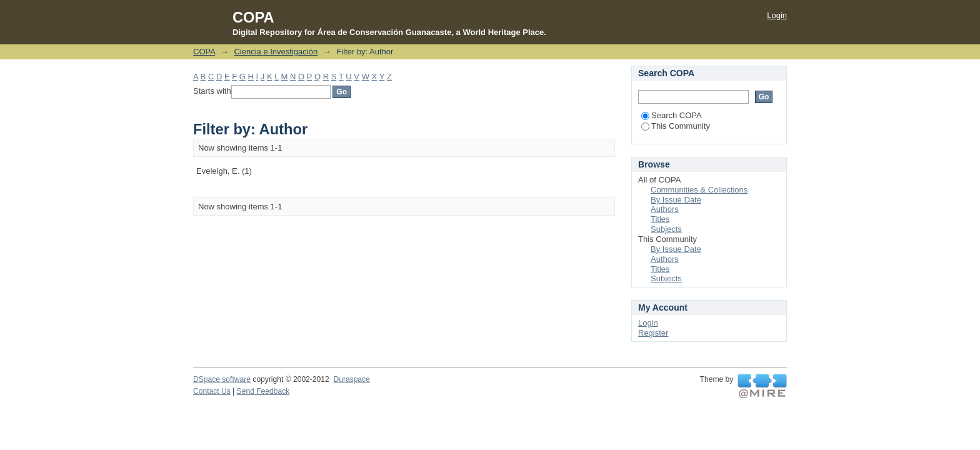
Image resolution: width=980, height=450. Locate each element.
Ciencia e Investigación (276, 52)
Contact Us (212, 391)
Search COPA (672, 115)
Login (777, 15)
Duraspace (351, 379)
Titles (660, 219)
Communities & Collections (699, 190)
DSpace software (222, 379)
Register (653, 333)
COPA (204, 52)
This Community (676, 126)
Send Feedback (263, 391)
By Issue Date (676, 200)
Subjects (666, 229)
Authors (665, 209)
